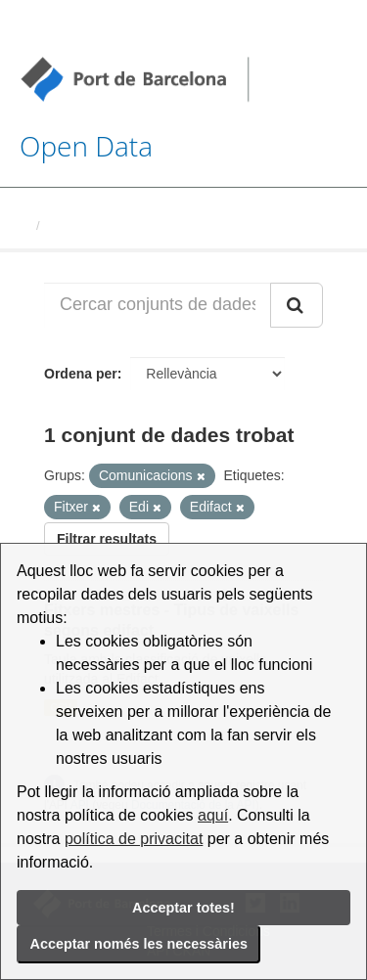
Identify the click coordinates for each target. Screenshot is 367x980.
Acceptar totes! (183, 908)
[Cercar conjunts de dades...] (158, 305)
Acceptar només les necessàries (139, 944)
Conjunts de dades (105, 225)
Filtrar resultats (107, 539)
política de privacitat (134, 839)
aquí (213, 815)
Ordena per (81, 374)
